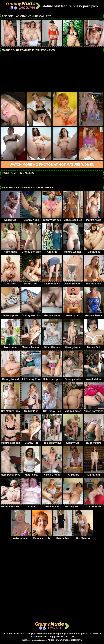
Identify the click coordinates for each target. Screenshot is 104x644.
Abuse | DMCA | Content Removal (65, 640)
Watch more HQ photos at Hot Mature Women (52, 165)
